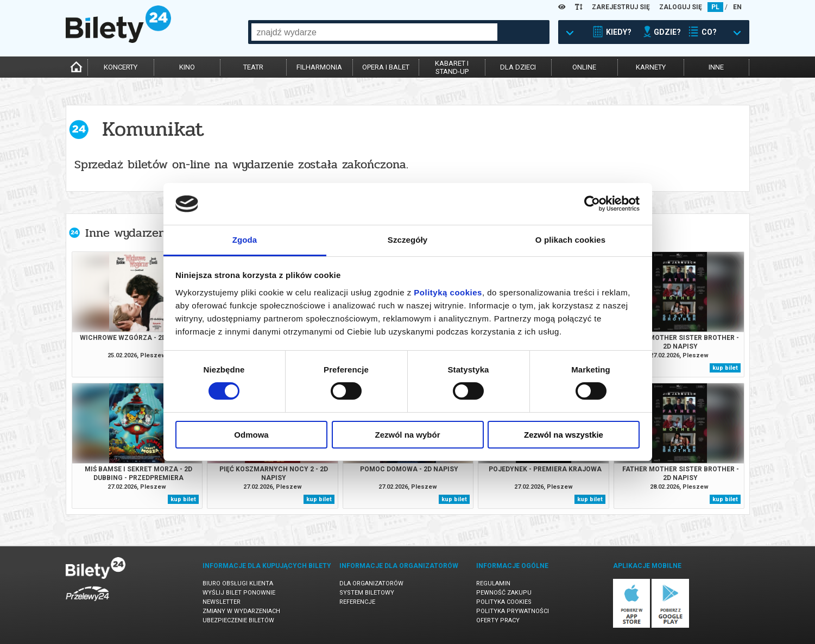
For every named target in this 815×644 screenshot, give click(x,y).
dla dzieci (518, 67)
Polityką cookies (448, 292)
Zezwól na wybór (407, 435)
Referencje (357, 602)
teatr (253, 67)
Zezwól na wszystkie (564, 435)
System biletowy (367, 593)
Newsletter (222, 602)
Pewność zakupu (504, 593)
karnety (651, 67)
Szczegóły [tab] (408, 240)
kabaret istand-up (452, 67)
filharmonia (319, 67)
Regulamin (493, 583)
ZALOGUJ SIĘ (681, 7)
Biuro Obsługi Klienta (238, 583)
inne (716, 67)
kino (187, 67)
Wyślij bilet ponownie (239, 593)
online (584, 67)
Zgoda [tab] (245, 240)
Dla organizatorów (371, 583)
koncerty (121, 67)
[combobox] (374, 32)
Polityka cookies (504, 602)
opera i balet (386, 67)
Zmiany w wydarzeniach (241, 611)
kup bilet (725, 368)
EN (737, 7)
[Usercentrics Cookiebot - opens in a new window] (592, 204)
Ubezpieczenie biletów (238, 620)
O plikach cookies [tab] (570, 240)
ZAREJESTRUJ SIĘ (621, 7)
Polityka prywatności (513, 611)
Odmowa (251, 435)
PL (715, 7)
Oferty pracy (498, 620)
